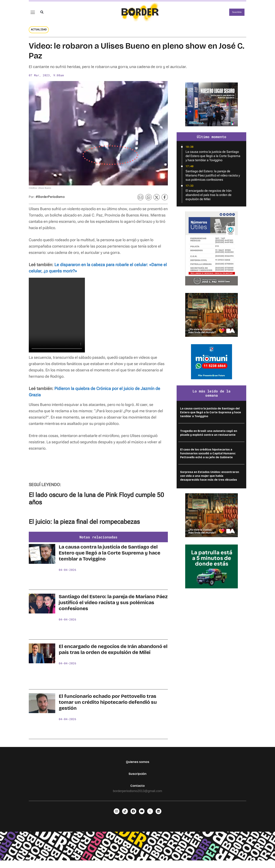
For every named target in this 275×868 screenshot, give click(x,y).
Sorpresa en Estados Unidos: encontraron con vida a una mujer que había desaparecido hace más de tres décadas (210, 481)
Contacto (137, 791)
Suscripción (137, 779)
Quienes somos (138, 768)
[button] (42, 15)
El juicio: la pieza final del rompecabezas (84, 527)
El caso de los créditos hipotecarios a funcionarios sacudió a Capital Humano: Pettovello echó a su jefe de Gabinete (208, 459)
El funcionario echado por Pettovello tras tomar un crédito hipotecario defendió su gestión (108, 708)
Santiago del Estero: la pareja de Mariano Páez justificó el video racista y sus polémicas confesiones (113, 608)
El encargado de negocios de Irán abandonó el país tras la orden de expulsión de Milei (113, 655)
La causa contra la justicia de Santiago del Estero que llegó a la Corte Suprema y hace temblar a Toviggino (110, 559)
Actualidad (39, 35)
